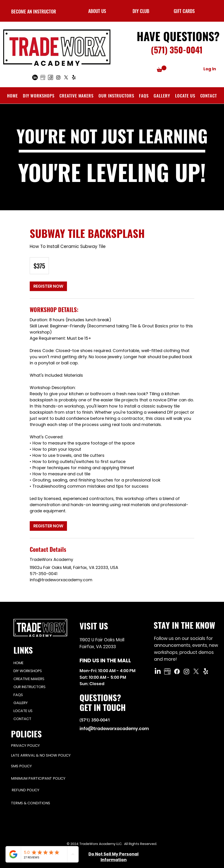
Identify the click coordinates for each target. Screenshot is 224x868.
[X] (66, 77)
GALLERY (21, 703)
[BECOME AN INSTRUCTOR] (33, 11)
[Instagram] (58, 77)
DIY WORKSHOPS (28, 671)
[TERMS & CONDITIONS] (41, 803)
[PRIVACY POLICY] (27, 746)
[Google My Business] (167, 671)
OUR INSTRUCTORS (29, 687)
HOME (19, 663)
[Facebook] (51, 77)
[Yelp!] (74, 77)
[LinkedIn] (35, 77)
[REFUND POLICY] (42, 790)
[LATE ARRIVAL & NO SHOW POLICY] (44, 755)
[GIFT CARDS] (184, 11)
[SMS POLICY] (33, 766)
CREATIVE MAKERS (29, 679)
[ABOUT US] (97, 11)
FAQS (18, 695)
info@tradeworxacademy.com (114, 729)
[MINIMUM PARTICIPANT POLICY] (41, 779)
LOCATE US (23, 711)
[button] (141, 11)
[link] (48, 286)
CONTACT (22, 719)
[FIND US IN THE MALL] (109, 660)
